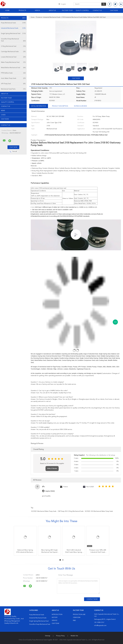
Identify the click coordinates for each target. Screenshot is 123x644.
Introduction (57, 614)
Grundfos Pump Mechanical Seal (13, 40)
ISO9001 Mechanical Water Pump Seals (44, 511)
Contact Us (97, 10)
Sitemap (48, 636)
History (55, 617)
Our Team (55, 623)
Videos (37, 10)
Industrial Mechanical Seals (13, 28)
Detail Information (39, 106)
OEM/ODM (77, 617)
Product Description (60, 106)
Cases (3, 115)
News (3, 111)
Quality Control (82, 10)
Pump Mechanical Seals (13, 23)
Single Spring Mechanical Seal (13, 34)
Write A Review (52, 469)
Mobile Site (74, 636)
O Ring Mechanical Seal (13, 46)
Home (7, 10)
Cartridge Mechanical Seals (13, 52)
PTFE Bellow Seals (13, 73)
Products (22, 10)
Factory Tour (67, 10)
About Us (52, 10)
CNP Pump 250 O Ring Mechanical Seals (71, 511)
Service (55, 620)
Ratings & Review (80, 106)
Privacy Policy (60, 636)
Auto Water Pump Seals (13, 78)
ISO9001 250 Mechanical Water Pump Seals (99, 511)
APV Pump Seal (13, 84)
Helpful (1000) (50, 491)
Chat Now (114, 10)
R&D (74, 620)
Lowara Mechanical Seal (13, 57)
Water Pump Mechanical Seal (13, 62)
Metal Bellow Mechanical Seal (13, 68)
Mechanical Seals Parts (13, 89)
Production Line (79, 614)
